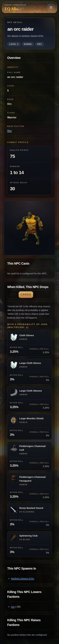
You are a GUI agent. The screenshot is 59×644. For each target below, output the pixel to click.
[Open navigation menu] (51, 7)
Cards (26, 295)
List (13, 295)
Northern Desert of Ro (23, 578)
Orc (10, 131)
